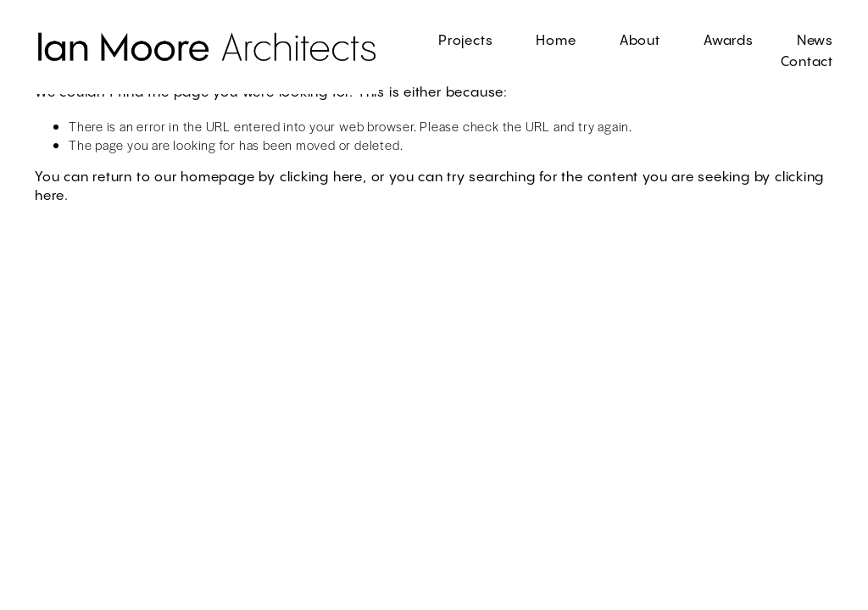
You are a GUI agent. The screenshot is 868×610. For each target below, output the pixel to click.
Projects (465, 41)
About (640, 41)
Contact (807, 62)
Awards (729, 41)
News (815, 41)
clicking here (321, 177)
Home (556, 41)
